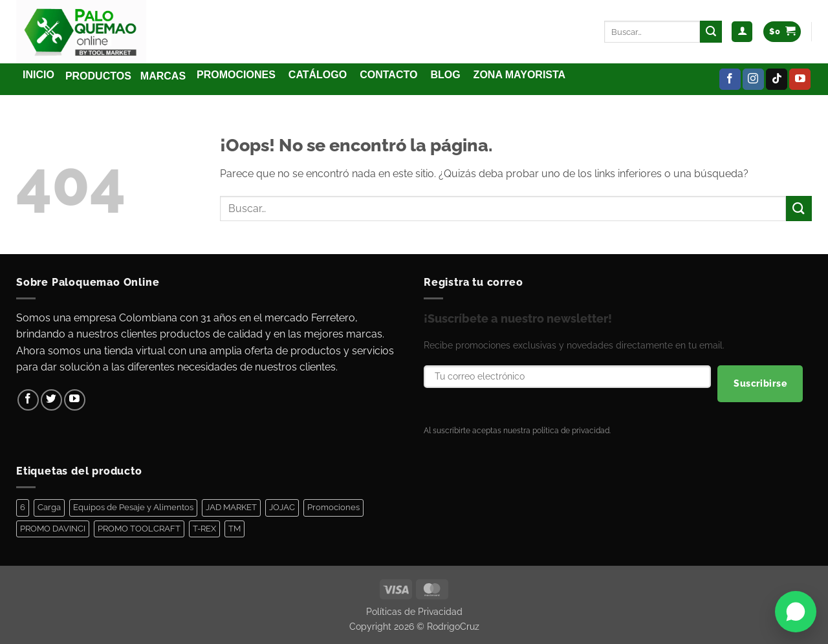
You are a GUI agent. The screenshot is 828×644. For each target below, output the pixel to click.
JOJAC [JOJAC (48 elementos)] (282, 507)
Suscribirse (760, 383)
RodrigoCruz (453, 626)
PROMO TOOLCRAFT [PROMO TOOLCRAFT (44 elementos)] (139, 529)
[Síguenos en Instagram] (753, 80)
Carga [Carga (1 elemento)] (49, 507)
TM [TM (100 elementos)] (234, 529)
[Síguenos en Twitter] (51, 400)
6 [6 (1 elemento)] (23, 507)
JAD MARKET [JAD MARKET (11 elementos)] (231, 507)
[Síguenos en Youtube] (800, 80)
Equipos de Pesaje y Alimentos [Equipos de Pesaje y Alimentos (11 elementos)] (133, 507)
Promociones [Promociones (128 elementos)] (333, 507)
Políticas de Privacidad (414, 611)
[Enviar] (711, 32)
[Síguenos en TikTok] (777, 80)
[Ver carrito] (782, 32)
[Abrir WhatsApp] (796, 612)
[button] (742, 32)
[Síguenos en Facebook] (730, 80)
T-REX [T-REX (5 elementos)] (204, 529)
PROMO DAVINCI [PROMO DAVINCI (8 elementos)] (53, 529)
